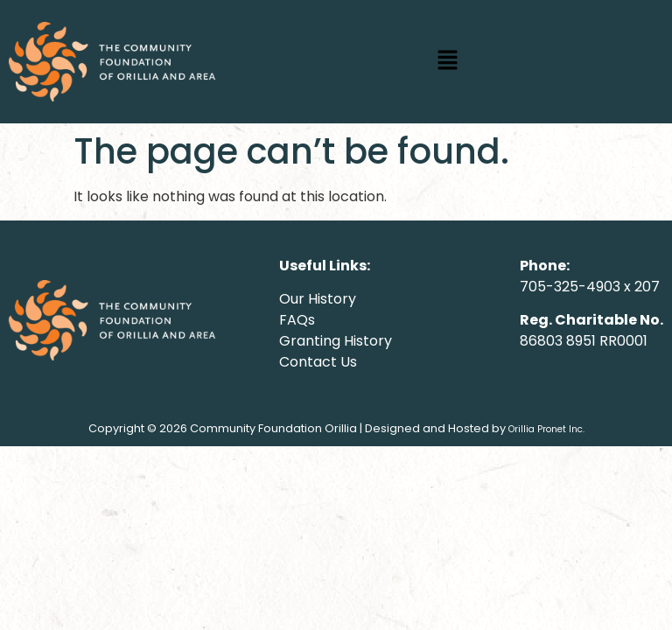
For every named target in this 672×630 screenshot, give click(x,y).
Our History (318, 299)
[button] (448, 61)
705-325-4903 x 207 (590, 287)
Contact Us (318, 362)
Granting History (336, 341)
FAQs (297, 320)
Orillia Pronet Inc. (546, 429)
